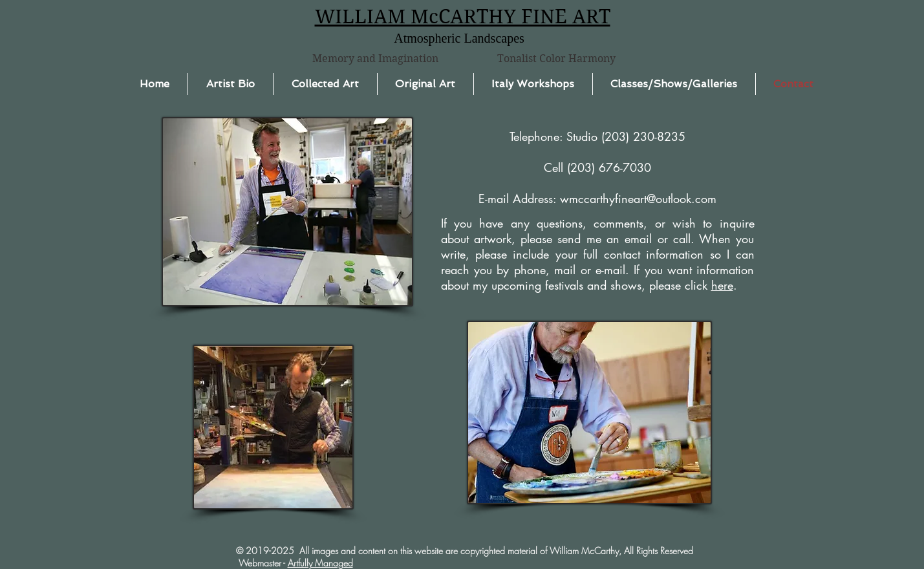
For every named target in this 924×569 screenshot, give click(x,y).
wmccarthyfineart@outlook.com (638, 199)
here (722, 285)
